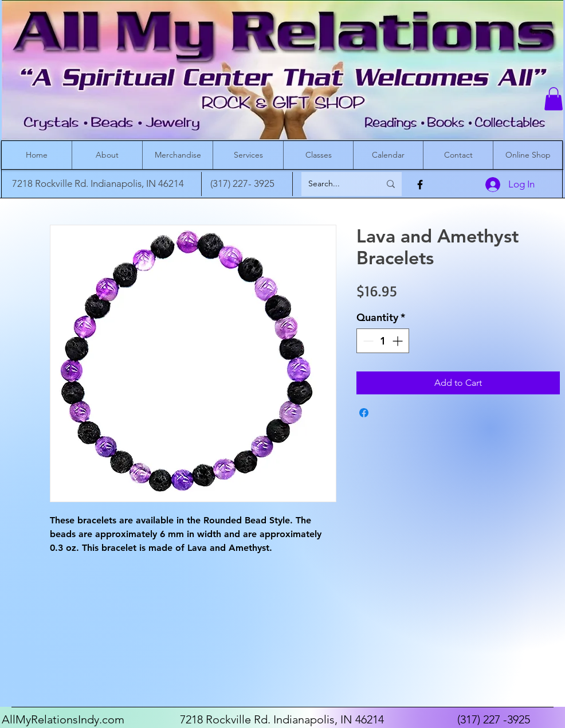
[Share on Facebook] (364, 413)
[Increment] (399, 341)
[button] (554, 99)
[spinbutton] (383, 341)
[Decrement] (367, 341)
